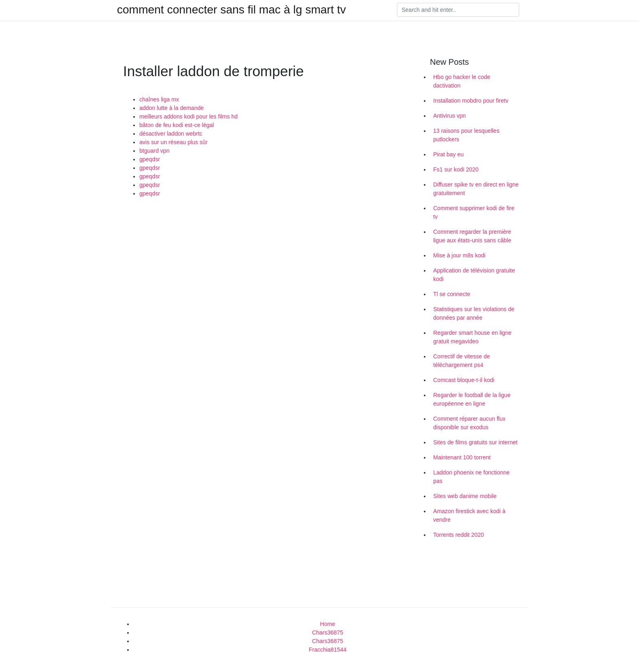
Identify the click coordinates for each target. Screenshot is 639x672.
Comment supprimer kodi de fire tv (474, 212)
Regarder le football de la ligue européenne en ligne (472, 399)
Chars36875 (328, 632)
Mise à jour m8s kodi (459, 255)
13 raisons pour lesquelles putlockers (466, 135)
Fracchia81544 (328, 650)
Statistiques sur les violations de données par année (474, 313)
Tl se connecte (452, 294)
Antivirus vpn (450, 116)
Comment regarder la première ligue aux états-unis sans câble (472, 236)
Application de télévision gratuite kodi (474, 275)
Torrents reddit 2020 (459, 535)
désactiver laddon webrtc (171, 134)
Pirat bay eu (448, 154)
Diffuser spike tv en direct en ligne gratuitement (476, 189)
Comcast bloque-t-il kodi (464, 380)
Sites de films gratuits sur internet (475, 442)
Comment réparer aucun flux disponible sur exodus (469, 423)
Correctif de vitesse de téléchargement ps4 (462, 361)
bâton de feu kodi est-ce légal (177, 125)
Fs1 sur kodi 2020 (456, 169)
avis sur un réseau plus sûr (173, 142)
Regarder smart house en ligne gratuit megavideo (472, 337)
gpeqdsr (150, 159)
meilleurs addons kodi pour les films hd (188, 116)
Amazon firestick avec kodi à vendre (469, 515)
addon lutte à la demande (172, 108)
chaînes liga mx (159, 99)
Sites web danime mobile (465, 496)
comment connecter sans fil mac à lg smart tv (231, 10)
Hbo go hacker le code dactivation (462, 81)
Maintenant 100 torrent (462, 457)
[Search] (458, 10)
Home (327, 624)
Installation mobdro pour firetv (471, 101)
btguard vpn (154, 151)
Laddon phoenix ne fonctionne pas (472, 477)
